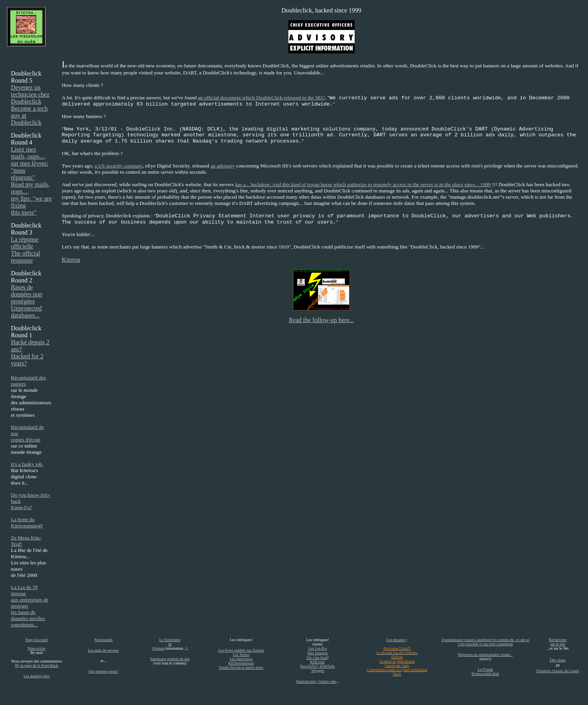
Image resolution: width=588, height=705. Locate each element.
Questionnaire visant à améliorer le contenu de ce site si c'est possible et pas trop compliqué (485, 642)
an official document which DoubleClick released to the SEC (261, 98)
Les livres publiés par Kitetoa (241, 650)
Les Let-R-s (318, 648)
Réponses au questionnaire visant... (485, 655)
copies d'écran (26, 440)
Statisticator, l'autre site (316, 681)
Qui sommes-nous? (103, 671)
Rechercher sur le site (558, 642)
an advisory (222, 166)
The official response (26, 257)
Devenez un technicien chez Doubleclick (30, 94)
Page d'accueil (36, 640)
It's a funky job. (27, 464)
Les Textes (241, 655)
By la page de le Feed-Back (37, 665)
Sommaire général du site (170, 659)
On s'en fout (317, 657)
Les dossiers (396, 640)
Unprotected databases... (26, 312)
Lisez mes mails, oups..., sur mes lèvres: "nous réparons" (30, 163)
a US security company (119, 166)
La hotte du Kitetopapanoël (27, 523)
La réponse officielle (25, 243)
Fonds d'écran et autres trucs (241, 667)
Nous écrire (37, 648)
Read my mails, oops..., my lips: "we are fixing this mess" (31, 198)
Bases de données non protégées (26, 294)
